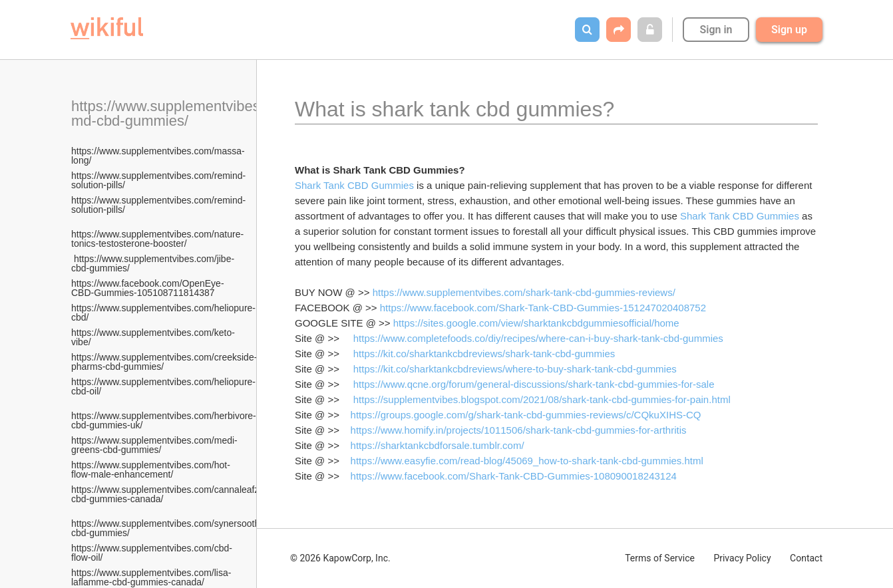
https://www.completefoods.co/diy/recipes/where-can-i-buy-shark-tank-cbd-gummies (538, 338)
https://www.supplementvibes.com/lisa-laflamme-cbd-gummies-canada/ (151, 577)
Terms (660, 558)
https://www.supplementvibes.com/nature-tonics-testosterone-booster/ (157, 234)
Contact (806, 558)
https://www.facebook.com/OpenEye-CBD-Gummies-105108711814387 (148, 288)
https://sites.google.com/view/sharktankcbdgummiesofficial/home (536, 323)
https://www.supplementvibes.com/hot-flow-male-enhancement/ (151, 470)
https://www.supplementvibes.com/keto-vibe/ (153, 337)
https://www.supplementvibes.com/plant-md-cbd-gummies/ (202, 113)
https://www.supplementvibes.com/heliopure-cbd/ (163, 313)
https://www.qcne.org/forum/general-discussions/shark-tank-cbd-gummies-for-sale (534, 384)
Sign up (789, 30)
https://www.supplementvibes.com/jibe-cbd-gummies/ (153, 263)
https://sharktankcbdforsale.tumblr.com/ (438, 445)
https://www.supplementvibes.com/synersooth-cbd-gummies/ (167, 523)
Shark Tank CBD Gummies (354, 185)
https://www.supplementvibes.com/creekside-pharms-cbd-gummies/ (164, 362)
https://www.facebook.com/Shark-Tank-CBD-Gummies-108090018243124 (514, 476)
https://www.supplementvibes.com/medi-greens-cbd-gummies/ (154, 445)
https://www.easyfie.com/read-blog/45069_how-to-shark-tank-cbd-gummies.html (527, 461)
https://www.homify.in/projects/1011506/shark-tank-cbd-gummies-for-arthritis (519, 430)
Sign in (716, 30)
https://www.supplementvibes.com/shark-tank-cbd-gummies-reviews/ (524, 292)
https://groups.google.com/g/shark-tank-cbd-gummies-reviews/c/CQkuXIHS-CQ (526, 415)
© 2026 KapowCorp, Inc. (340, 558)
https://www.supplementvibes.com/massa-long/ (158, 156)
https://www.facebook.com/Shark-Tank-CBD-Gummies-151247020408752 (543, 308)
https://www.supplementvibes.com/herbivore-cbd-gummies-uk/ (164, 416)
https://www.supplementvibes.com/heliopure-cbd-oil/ (163, 386)
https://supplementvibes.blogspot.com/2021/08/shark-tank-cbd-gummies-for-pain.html (542, 399)
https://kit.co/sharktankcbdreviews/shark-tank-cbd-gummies (484, 354)
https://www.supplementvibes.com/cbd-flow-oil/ (152, 553)
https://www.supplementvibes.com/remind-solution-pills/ (158, 180)
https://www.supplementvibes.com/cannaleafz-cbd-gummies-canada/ (167, 494)
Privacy (742, 558)
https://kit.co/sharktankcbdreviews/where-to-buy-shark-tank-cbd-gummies (515, 369)
